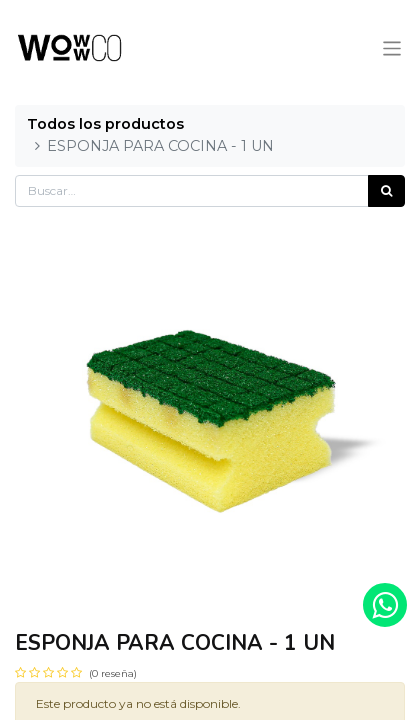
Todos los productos (105, 124)
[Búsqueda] (386, 191)
